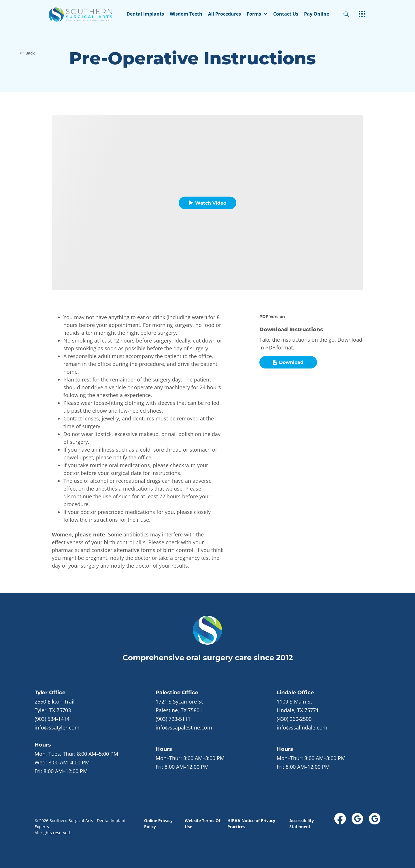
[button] (257, 14)
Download (288, 362)
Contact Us (286, 14)
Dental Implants (145, 14)
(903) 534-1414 (52, 719)
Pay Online (317, 14)
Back (27, 53)
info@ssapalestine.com (184, 727)
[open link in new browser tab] (340, 819)
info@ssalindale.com (302, 727)
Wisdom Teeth (186, 14)
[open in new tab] (55, 706)
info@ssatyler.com (57, 727)
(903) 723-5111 (173, 719)
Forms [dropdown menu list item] (257, 14)
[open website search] (351, 14)
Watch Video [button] (207, 203)
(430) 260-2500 (294, 719)
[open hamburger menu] (362, 14)
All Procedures (225, 14)
